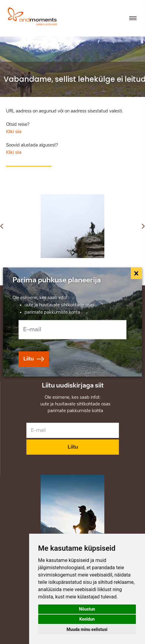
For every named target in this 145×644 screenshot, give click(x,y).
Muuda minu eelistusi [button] (87, 629)
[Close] (137, 273)
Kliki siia (14, 132)
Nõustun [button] (87, 609)
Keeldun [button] (87, 619)
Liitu (73, 447)
